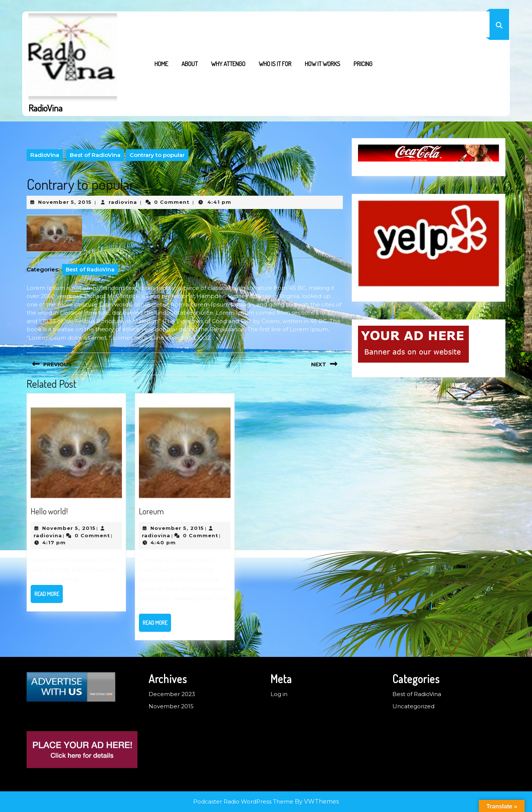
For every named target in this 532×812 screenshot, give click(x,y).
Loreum (151, 511)
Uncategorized (413, 706)
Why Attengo (228, 64)
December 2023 (172, 694)
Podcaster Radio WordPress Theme (243, 801)
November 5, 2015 (65, 202)
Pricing (363, 64)
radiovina (123, 202)
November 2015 (171, 706)
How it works (323, 64)
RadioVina (45, 108)
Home (161, 64)
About (190, 64)
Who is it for (275, 64)
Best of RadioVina (95, 155)
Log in (279, 694)
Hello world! (49, 511)
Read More (49, 596)
